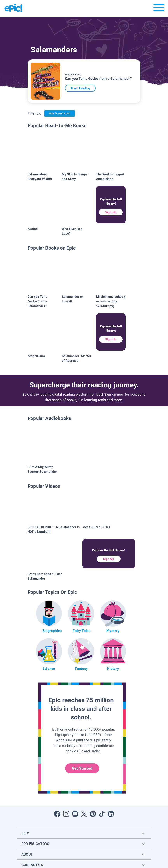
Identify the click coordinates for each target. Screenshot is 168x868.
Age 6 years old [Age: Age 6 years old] (59, 113)
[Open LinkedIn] (111, 814)
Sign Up (111, 212)
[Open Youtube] (75, 814)
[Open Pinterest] (93, 814)
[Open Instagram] (66, 814)
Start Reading (82, 88)
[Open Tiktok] (102, 814)
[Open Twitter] (84, 814)
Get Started (82, 768)
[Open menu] (159, 9)
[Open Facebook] (57, 814)
